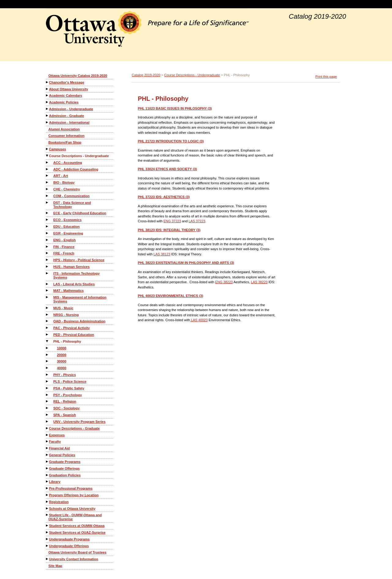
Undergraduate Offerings (69, 546)
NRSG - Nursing (66, 315)
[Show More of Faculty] (47, 441)
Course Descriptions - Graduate (74, 428)
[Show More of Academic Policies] (47, 102)
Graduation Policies (65, 475)
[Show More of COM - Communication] (47, 196)
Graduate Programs (65, 462)
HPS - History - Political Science (79, 260)
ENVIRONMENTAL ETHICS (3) (170, 296)
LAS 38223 (259, 282)
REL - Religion (65, 401)
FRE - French (64, 253)
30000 (62, 361)
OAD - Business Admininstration (79, 321)
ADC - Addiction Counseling (76, 169)
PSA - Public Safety (69, 388)
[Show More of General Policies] (47, 455)
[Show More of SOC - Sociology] (47, 408)
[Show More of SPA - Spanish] (47, 415)
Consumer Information (66, 136)
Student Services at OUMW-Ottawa (77, 526)
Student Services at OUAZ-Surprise (77, 532)
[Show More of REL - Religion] (47, 401)
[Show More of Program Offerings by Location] (47, 495)
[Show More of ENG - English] (47, 240)
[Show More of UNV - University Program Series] (47, 421)
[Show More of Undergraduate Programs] (47, 539)
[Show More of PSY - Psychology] (47, 395)
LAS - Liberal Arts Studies (74, 284)
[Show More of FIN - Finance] (47, 247)
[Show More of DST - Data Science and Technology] (47, 203)
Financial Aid (59, 448)
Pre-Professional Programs (71, 488)
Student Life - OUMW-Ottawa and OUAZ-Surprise (75, 517)
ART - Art (61, 176)
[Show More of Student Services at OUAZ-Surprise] (47, 532)
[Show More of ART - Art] (47, 176)
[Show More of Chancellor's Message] (47, 82)
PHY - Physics (65, 375)
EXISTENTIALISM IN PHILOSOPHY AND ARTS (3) (186, 263)
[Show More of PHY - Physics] (47, 375)
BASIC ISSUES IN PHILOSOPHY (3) (175, 108)
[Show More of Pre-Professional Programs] (47, 488)
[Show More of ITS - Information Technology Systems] (47, 273)
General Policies (62, 455)
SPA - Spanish (65, 415)
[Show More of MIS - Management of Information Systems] (47, 297)
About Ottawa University (69, 89)
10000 (62, 348)
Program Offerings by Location (74, 495)
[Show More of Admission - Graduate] (47, 116)
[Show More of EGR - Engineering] (47, 233)
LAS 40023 (199, 320)
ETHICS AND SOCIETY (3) (167, 169)
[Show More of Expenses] (47, 435)
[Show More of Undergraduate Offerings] (47, 546)
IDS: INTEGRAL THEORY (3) (169, 230)
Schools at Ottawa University (72, 509)
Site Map (55, 566)
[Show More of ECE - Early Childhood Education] (47, 213)
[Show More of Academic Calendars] (47, 95)
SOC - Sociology (66, 408)
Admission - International (69, 122)
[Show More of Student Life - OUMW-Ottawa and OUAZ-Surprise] (47, 515)
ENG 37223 (172, 221)
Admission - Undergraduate (71, 109)
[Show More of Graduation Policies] (47, 475)
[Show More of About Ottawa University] (47, 89)
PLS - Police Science (70, 382)
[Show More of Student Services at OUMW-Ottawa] (47, 526)
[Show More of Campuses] (47, 149)
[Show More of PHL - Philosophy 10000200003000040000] (47, 341)
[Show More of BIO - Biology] (47, 182)
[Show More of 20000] (47, 355)
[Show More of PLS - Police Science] (47, 381)
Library (55, 482)
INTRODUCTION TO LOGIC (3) (171, 141)
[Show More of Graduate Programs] (47, 462)
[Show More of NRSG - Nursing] (47, 315)
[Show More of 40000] (47, 368)
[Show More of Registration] (47, 502)
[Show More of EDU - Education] (47, 226)
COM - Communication (72, 196)
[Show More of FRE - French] (47, 253)
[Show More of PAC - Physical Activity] (47, 328)
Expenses (57, 435)
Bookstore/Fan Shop (65, 142)
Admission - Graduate (66, 116)
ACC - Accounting (68, 163)
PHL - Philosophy (67, 341)
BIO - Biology (64, 182)
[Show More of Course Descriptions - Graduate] (47, 428)
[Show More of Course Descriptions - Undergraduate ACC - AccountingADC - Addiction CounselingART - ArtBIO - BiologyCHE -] (47, 156)
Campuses (58, 149)
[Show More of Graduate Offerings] (47, 468)
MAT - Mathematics (68, 291)
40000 (62, 368)
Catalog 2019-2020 (146, 75)
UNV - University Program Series (79, 422)
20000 (62, 355)
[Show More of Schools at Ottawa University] (47, 508)
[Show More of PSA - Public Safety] (47, 388)
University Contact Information (74, 559)
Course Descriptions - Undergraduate (79, 156)
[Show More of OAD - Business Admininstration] (47, 321)
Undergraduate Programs (69, 539)
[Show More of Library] (47, 481)
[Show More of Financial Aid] (47, 448)
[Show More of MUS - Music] (47, 308)
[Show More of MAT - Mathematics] (47, 290)
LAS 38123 (162, 254)
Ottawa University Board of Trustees (77, 552)
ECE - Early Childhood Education (80, 213)
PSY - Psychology (68, 395)
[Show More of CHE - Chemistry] (47, 189)
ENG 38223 (224, 282)
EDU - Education (66, 227)
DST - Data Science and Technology (72, 205)
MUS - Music (63, 308)
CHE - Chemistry (67, 189)
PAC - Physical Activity (72, 328)
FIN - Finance (64, 247)
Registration (59, 502)
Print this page (326, 77)
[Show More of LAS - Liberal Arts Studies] (47, 284)
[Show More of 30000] (47, 361)
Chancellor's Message (67, 82)
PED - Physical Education (74, 335)
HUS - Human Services (72, 267)
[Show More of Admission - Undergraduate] (47, 109)
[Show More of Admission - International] (47, 122)
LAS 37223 (197, 221)
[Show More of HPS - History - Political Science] (47, 260)
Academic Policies (64, 102)
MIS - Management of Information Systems (80, 299)
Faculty (55, 442)
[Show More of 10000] (47, 348)
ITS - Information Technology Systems (76, 275)
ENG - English (64, 240)
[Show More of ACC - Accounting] (47, 162)
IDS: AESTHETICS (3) (164, 197)
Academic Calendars (66, 96)
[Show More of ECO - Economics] (47, 220)
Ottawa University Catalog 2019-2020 (78, 76)
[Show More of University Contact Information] (47, 559)
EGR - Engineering (68, 233)
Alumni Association (64, 129)
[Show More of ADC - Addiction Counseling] (47, 169)
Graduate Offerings (64, 468)
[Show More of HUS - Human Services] (47, 267)
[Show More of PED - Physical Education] (47, 335)
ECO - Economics (67, 220)
